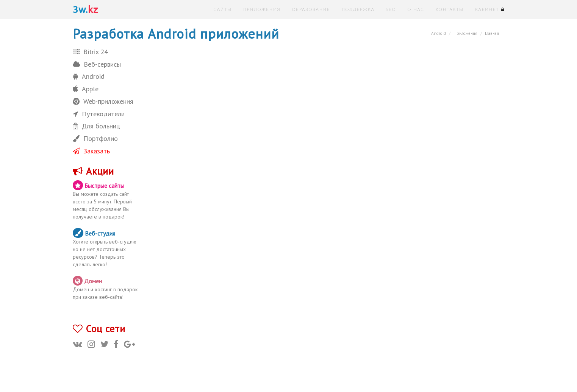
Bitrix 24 (90, 52)
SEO (391, 9)
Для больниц (96, 126)
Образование (311, 9)
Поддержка (358, 9)
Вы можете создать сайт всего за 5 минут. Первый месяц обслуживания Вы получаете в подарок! (106, 200)
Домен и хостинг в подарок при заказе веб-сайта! (106, 288)
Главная (492, 33)
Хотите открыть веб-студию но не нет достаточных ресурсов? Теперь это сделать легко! (106, 248)
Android (89, 76)
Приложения (262, 9)
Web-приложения (103, 101)
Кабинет (490, 9)
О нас (416, 9)
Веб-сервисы (97, 64)
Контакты (450, 9)
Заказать (91, 151)
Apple (86, 89)
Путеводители (99, 114)
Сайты (223, 9)
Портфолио (95, 138)
